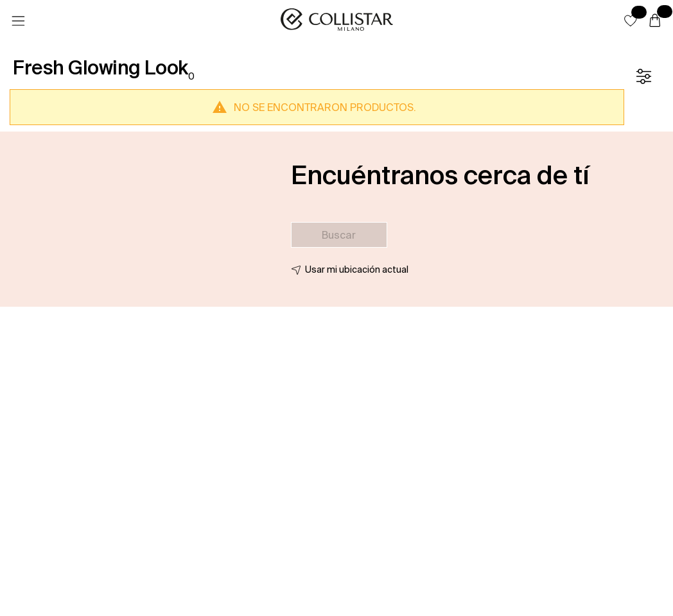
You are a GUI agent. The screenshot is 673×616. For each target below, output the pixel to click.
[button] (631, 21)
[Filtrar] (643, 76)
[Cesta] (655, 21)
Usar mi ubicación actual (357, 269)
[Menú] (18, 21)
